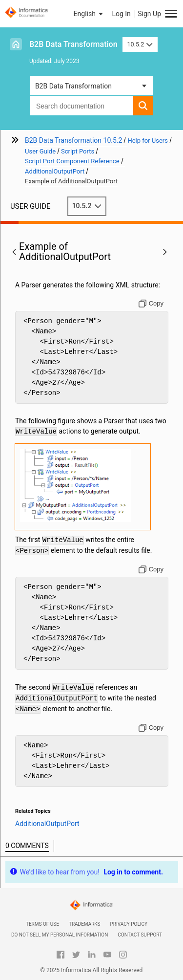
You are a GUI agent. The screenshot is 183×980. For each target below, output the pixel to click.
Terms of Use (42, 924)
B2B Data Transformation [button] (73, 86)
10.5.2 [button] (140, 44)
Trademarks (85, 924)
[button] (89, 14)
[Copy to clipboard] (151, 304)
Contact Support (140, 935)
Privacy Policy (129, 924)
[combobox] (82, 106)
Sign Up (149, 14)
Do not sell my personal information (60, 935)
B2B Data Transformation (73, 44)
